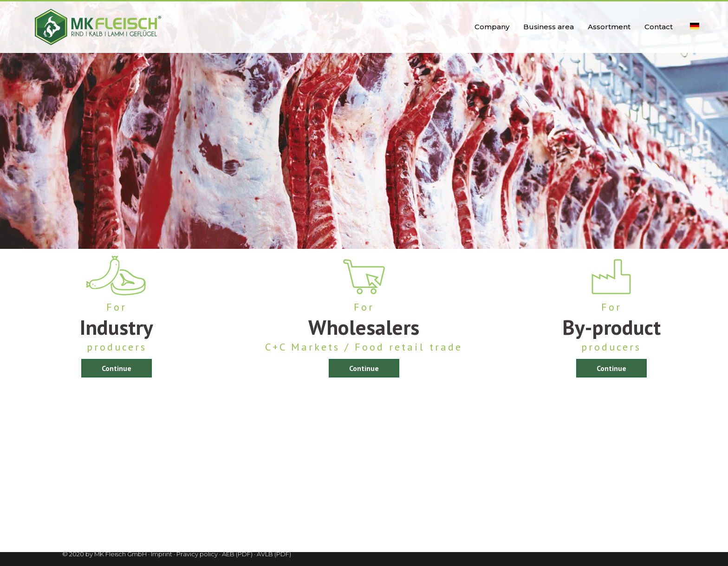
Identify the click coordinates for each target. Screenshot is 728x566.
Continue (117, 368)
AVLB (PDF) (274, 554)
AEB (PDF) (237, 554)
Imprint (162, 554)
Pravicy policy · (198, 554)
